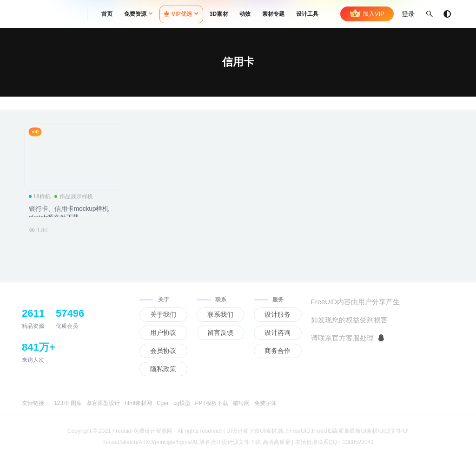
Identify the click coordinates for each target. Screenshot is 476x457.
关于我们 (163, 314)
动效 (245, 14)
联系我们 (220, 314)
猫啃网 (241, 403)
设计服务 (278, 314)
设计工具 (307, 14)
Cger (163, 403)
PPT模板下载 (212, 403)
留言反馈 (220, 333)
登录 (408, 14)
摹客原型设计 (103, 403)
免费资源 (136, 14)
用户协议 (163, 333)
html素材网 (138, 403)
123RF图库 (68, 403)
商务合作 (278, 351)
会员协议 (163, 351)
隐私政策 (163, 369)
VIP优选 (178, 14)
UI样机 (40, 196)
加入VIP (367, 14)
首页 (107, 14)
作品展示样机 (74, 196)
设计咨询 (278, 333)
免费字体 (265, 403)
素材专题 (274, 14)
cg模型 (182, 403)
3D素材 (219, 14)
